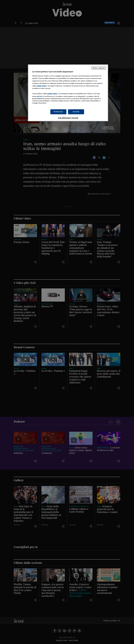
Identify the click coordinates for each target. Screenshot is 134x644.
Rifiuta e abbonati (99, 68)
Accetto (76, 112)
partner (40, 96)
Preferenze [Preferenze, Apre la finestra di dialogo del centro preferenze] (58, 112)
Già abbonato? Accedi (68, 118)
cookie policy (41, 86)
